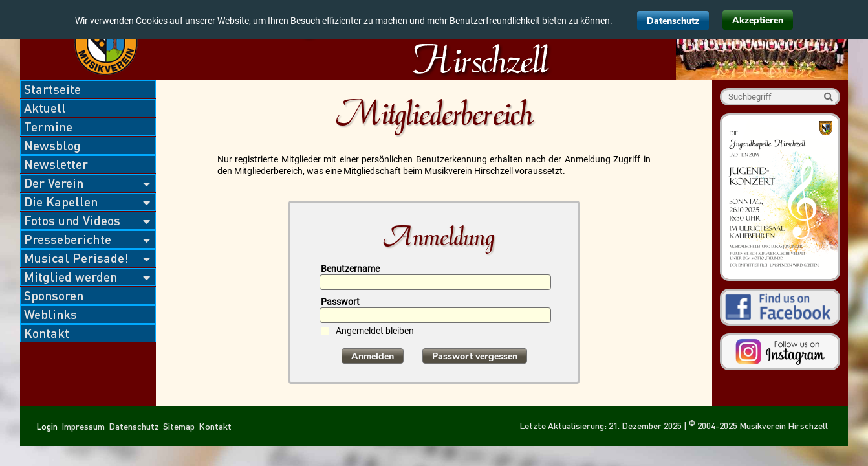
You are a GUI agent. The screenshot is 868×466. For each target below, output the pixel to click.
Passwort (340, 302)
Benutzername (350, 269)
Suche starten (828, 97)
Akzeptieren (758, 20)
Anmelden (373, 356)
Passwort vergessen (475, 356)
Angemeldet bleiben (375, 331)
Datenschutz (673, 21)
